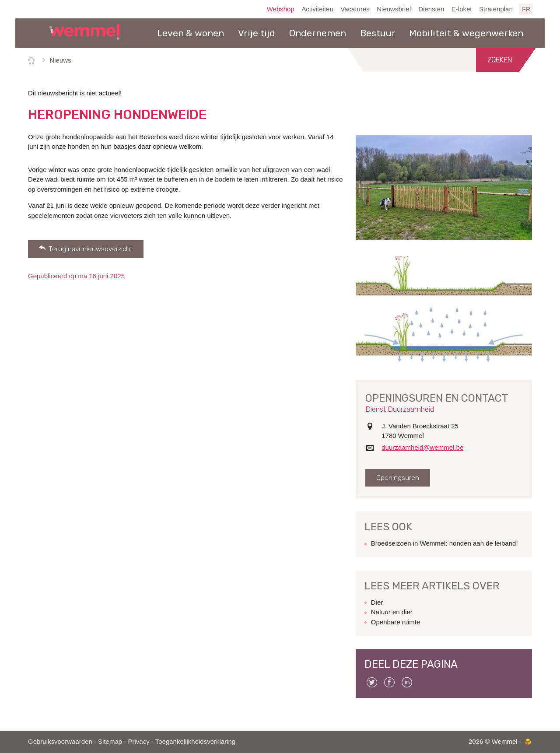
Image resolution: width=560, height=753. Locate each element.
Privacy (138, 741)
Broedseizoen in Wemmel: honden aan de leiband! (444, 543)
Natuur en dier (392, 612)
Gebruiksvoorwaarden (60, 741)
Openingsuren (398, 478)
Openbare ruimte (396, 622)
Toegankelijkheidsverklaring (195, 741)
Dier (377, 602)
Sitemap (110, 741)
